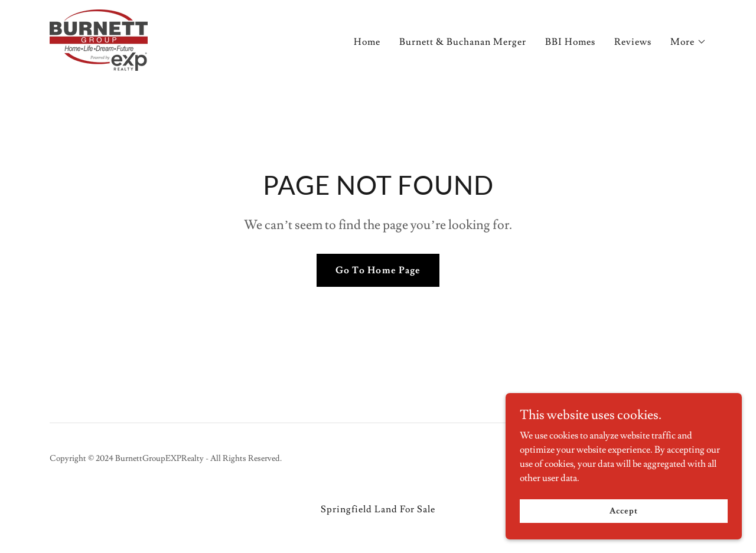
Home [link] (367, 42)
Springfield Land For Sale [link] (378, 509)
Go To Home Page (378, 270)
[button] (688, 42)
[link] (99, 38)
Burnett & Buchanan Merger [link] (463, 42)
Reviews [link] (633, 42)
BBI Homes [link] (570, 42)
